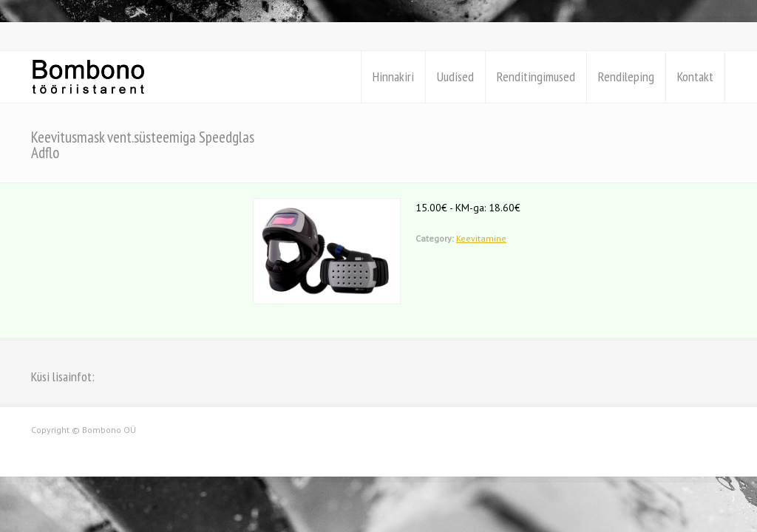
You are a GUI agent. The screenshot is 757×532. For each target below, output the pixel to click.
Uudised (455, 76)
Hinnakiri (393, 76)
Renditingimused (536, 76)
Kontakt (695, 76)
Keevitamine (481, 238)
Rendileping (626, 76)
